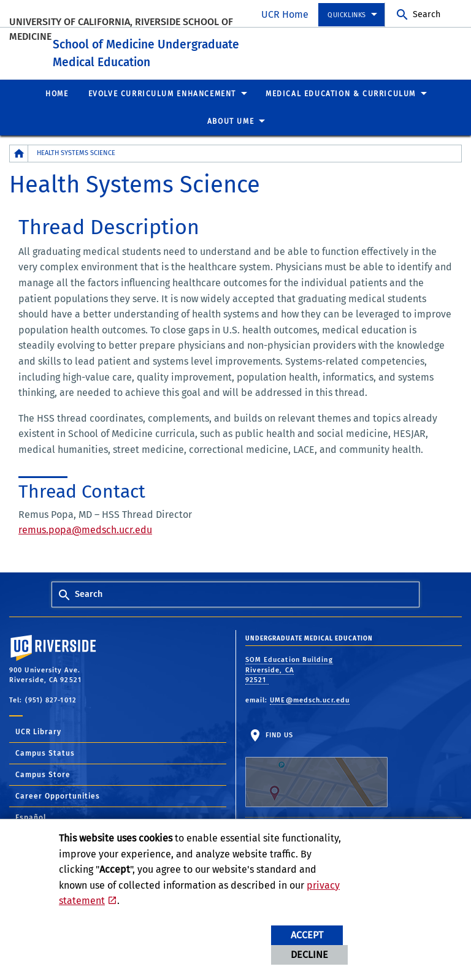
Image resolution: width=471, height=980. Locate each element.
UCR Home (285, 14)
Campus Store (43, 790)
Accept (307, 935)
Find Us (316, 784)
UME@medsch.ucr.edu (310, 715)
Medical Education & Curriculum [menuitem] (341, 108)
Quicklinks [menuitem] (347, 15)
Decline (309, 955)
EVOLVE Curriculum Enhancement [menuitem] (162, 108)
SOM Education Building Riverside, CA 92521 (289, 685)
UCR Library (38, 747)
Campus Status (45, 769)
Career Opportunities (58, 811)
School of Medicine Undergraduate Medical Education (192, 57)
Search (427, 14)
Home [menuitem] (57, 108)
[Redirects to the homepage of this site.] (19, 169)
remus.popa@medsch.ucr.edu (85, 545)
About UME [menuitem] (231, 137)
